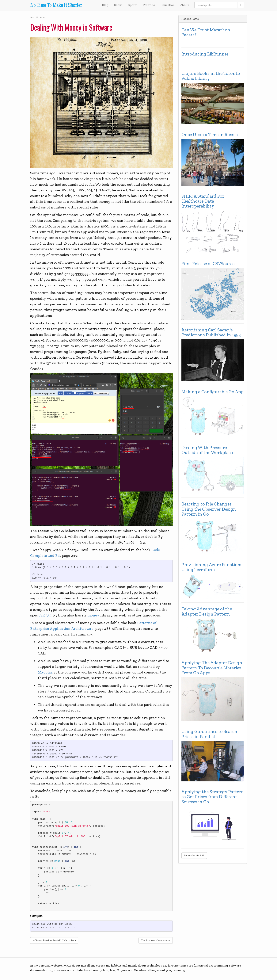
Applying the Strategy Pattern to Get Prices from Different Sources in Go (213, 797)
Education (168, 5)
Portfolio (149, 5)
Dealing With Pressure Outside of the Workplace (207, 450)
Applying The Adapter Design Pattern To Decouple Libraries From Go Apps (212, 668)
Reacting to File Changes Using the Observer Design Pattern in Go (209, 509)
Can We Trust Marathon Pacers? (206, 32)
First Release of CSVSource (208, 264)
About (184, 5)
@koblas (45, 672)
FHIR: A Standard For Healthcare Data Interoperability (203, 201)
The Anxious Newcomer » (156, 940)
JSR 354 (45, 615)
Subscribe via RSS (194, 855)
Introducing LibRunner (205, 54)
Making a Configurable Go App (212, 392)
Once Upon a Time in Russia (210, 135)
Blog (105, 5)
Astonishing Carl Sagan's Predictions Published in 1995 (211, 332)
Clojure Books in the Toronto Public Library (211, 76)
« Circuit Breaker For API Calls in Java (54, 940)
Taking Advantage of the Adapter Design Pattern (207, 611)
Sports (133, 5)
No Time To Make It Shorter (56, 6)
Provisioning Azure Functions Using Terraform (212, 567)
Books (118, 5)
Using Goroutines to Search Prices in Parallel (209, 734)
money (93, 615)
